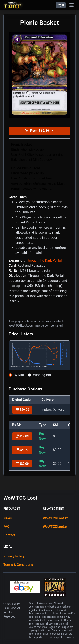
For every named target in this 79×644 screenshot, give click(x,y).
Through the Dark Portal (44, 260)
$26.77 (22, 450)
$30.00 (22, 464)
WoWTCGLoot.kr (56, 518)
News (8, 518)
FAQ (6, 527)
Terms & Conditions (18, 565)
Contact (9, 535)
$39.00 (22, 410)
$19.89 (22, 436)
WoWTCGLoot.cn (56, 527)
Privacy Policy (14, 556)
